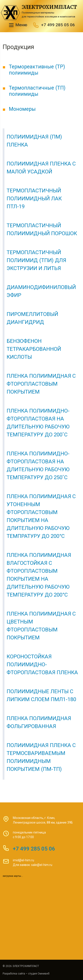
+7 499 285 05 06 (58, 25)
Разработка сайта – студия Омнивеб (26, 974)
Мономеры (22, 109)
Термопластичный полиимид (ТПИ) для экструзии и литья (36, 260)
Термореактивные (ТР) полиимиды (37, 70)
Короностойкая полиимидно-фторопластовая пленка (42, 665)
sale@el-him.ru (42, 865)
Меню (18, 25)
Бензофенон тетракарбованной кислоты (34, 349)
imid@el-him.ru (23, 860)
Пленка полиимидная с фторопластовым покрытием (41, 384)
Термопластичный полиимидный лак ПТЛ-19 (34, 199)
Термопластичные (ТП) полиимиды (37, 91)
